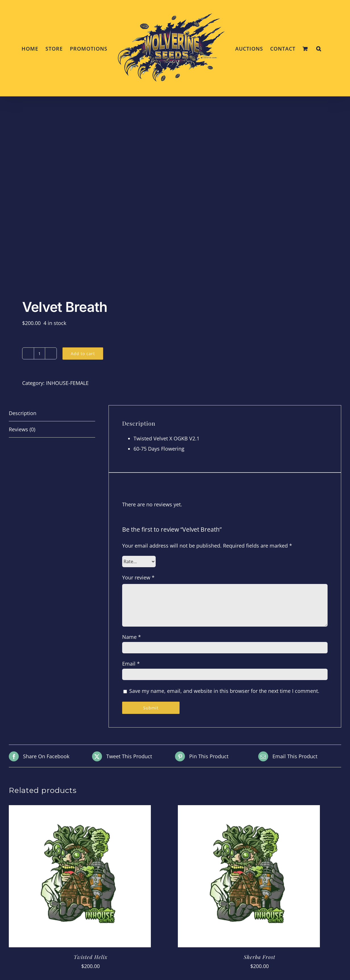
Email (131, 664)
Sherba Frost (260, 957)
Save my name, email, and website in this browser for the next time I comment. (224, 691)
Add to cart (83, 354)
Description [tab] (23, 413)
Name (132, 637)
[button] (319, 48)
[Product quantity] (39, 353)
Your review (138, 577)
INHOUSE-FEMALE (67, 383)
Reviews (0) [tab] (22, 429)
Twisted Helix (90, 957)
